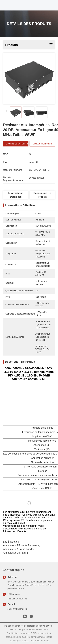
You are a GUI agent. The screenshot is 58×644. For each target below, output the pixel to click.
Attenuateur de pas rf (15, 553)
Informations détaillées (16, 195)
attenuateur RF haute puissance (21, 545)
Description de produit (42, 195)
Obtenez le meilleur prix (19, 144)
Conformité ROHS (42, 488)
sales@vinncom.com (17, 609)
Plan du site (15, 630)
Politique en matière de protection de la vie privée (28, 626)
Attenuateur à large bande (18, 549)
